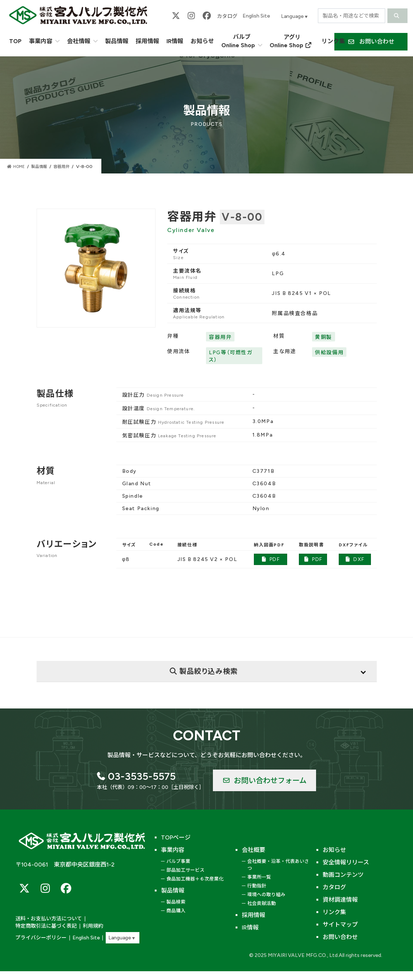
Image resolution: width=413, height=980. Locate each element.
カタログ (227, 16)
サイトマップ (340, 925)
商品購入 (176, 911)
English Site (256, 16)
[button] (371, 42)
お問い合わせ (340, 937)
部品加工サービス (185, 870)
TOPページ (176, 837)
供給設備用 (329, 353)
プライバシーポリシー (39, 938)
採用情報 (254, 915)
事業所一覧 (259, 877)
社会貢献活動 (262, 903)
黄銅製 (324, 337)
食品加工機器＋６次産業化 (195, 879)
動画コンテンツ (343, 875)
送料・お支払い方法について (46, 919)
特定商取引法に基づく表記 (112, 919)
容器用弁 (220, 337)
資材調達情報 (340, 900)
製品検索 (176, 902)
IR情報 (250, 927)
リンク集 (334, 912)
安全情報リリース (346, 862)
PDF (271, 559)
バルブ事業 (178, 861)
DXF (355, 559)
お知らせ (334, 850)
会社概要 (254, 850)
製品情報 (173, 891)
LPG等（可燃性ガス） (230, 356)
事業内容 (173, 850)
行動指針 (257, 886)
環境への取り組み (266, 895)
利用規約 (25, 926)
